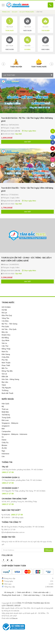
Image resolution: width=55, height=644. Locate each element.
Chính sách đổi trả (24, 592)
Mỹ (3, 406)
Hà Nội (4, 310)
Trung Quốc (6, 417)
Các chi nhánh (48, 595)
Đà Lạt (4, 313)
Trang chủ (6, 12)
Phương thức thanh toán (11, 595)
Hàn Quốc (5, 404)
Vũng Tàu (5, 318)
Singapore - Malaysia (10, 423)
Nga (3, 451)
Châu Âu (5, 442)
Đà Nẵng (5, 338)
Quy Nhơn (5, 340)
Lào (3, 456)
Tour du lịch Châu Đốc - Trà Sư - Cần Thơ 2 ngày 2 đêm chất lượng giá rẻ (27, 189)
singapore (6, 426)
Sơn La (4, 343)
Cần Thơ (5, 346)
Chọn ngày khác (29, 131)
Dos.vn (15, 618)
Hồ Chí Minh (6, 307)
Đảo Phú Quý (7, 315)
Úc (3, 437)
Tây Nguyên (6, 388)
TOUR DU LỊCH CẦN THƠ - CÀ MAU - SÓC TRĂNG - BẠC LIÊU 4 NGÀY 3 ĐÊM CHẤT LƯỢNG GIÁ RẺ (26, 259)
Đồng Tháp (6, 349)
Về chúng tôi (9, 592)
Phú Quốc (5, 327)
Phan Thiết (6, 365)
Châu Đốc (5, 357)
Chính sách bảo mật (41, 592)
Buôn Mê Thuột (7, 393)
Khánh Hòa (6, 335)
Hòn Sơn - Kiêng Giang (10, 379)
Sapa (4, 385)
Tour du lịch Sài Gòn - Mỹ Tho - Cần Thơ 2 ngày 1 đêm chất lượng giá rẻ (27, 119)
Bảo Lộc (5, 332)
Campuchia (6, 431)
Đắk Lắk (5, 377)
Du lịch (15, 12)
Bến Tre (5, 368)
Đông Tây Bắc (7, 371)
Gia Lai (4, 374)
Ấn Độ (4, 448)
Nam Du (5, 352)
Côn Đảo (5, 321)
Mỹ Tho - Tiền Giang (9, 324)
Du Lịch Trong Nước (27, 12)
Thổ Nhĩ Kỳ (6, 415)
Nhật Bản (5, 412)
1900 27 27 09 (17, 515)
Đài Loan (5, 420)
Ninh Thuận (6, 363)
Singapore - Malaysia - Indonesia (14, 434)
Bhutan (4, 445)
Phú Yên (5, 360)
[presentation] (3, 64)
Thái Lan (5, 409)
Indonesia (5, 454)
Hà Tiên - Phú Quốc (9, 329)
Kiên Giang (6, 354)
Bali (3, 429)
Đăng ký (49, 550)
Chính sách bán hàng (31, 595)
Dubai (4, 440)
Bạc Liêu (5, 382)
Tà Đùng (5, 390)
